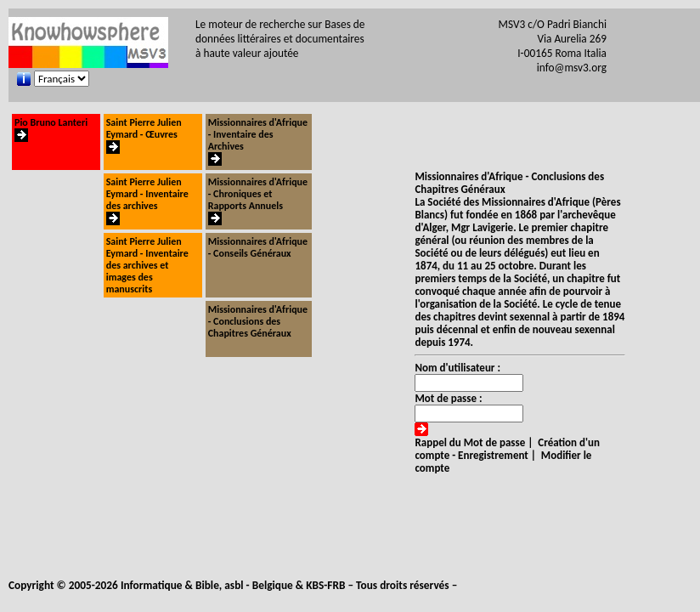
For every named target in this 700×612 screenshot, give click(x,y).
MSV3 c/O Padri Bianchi (553, 24)
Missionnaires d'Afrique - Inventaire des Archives (258, 142)
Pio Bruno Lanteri (51, 130)
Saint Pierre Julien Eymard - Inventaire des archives (147, 202)
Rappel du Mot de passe (470, 442)
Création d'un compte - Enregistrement (507, 449)
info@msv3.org (572, 68)
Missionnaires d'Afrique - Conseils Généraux (258, 247)
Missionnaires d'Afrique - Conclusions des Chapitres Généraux (258, 321)
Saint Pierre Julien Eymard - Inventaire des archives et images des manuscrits (147, 265)
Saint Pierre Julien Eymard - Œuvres (144, 136)
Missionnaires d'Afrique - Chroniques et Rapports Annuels (258, 202)
